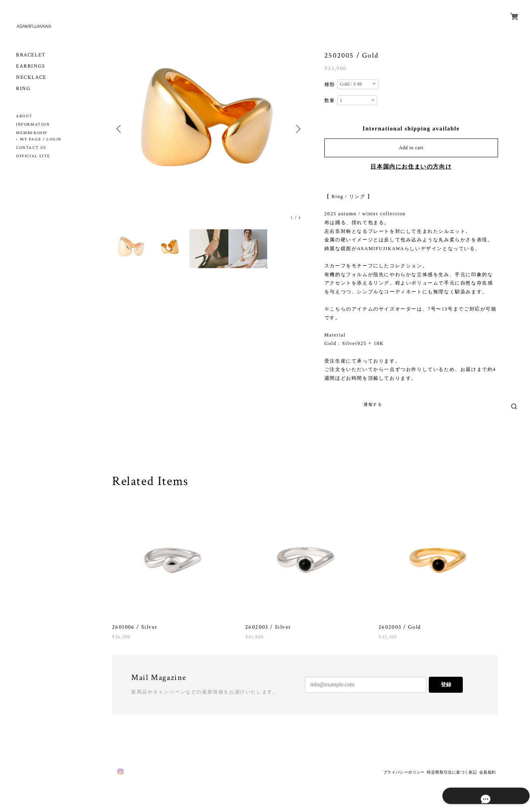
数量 (330, 100)
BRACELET (31, 55)
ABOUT (24, 116)
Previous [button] (120, 129)
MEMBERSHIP (32, 133)
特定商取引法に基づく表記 (452, 772)
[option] (209, 129)
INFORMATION (33, 125)
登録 (446, 685)
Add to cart (411, 148)
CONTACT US (31, 148)
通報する (373, 404)
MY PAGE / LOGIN (41, 139)
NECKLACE (31, 77)
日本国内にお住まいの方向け (411, 167)
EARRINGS (31, 66)
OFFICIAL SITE (33, 156)
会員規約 (488, 772)
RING (23, 89)
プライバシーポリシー (404, 772)
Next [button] (297, 129)
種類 (330, 84)
